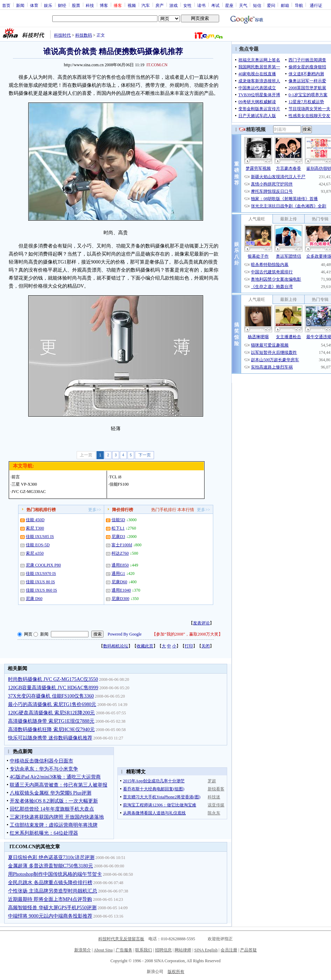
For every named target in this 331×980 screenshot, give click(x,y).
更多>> (95, 510)
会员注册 (229, 950)
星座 (229, 5)
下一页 (145, 455)
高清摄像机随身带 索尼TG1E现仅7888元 (51, 721)
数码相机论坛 (116, 646)
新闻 (20, 5)
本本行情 (186, 510)
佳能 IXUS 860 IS (41, 590)
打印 (189, 646)
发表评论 (201, 623)
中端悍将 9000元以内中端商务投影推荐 (50, 916)
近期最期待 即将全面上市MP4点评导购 (50, 899)
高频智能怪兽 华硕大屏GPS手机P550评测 (52, 908)
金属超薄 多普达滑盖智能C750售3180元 (51, 866)
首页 (6, 5)
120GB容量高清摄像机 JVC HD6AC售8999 (53, 688)
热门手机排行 (164, 510)
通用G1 (118, 573)
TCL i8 (116, 477)
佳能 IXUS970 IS (41, 573)
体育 (34, 5)
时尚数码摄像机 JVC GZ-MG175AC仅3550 (53, 679)
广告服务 (124, 950)
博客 (104, 5)
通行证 (316, 5)
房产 (160, 5)
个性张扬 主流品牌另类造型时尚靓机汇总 (53, 891)
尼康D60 (119, 582)
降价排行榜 (123, 510)
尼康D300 (120, 599)
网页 (28, 634)
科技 (90, 5)
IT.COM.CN (157, 65)
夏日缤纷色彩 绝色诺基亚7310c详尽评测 (51, 857)
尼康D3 (118, 537)
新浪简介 (83, 950)
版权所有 (176, 972)
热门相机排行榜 (41, 510)
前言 (16, 477)
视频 (132, 5)
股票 (76, 5)
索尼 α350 (35, 553)
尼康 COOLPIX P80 (43, 565)
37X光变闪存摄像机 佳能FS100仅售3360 (51, 696)
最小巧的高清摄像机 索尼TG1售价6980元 (52, 704)
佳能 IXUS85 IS (40, 537)
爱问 (271, 5)
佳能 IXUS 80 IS (40, 582)
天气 (243, 5)
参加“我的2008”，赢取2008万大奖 (187, 634)
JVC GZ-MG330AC (29, 492)
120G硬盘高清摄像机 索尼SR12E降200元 (51, 713)
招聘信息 (163, 950)
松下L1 (118, 528)
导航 (299, 5)
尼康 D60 (34, 599)
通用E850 (120, 565)
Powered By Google (125, 634)
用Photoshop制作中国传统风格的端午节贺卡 (55, 874)
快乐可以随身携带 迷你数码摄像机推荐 (50, 738)
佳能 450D (35, 520)
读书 (201, 5)
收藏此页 (145, 646)
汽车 (146, 5)
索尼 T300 (35, 528)
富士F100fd (122, 545)
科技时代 (62, 35)
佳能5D (118, 520)
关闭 (206, 646)
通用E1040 (121, 590)
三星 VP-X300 (24, 484)
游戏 (174, 5)
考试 (215, 5)
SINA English (206, 950)
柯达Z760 (120, 553)
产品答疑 (248, 950)
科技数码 (84, 35)
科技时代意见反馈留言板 (121, 939)
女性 (187, 5)
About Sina (103, 950)
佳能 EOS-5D (38, 545)
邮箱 (285, 5)
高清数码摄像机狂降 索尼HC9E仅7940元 (51, 730)
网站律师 (183, 950)
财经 (62, 5)
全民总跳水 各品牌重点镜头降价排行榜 (50, 883)
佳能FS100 (119, 484)
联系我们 (144, 950)
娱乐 (48, 5)
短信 (257, 5)
